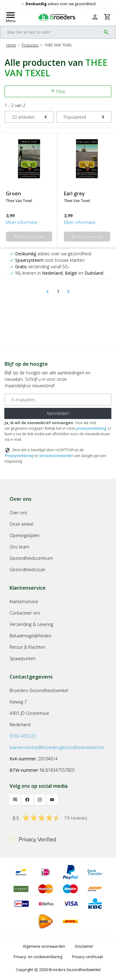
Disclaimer (84, 946)
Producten (30, 45)
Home (11, 45)
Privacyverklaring (19, 456)
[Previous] (48, 292)
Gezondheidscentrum (31, 558)
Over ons (19, 513)
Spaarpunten (23, 658)
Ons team (19, 547)
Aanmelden (58, 413)
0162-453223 (23, 736)
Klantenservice (24, 602)
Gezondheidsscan (27, 570)
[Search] (51, 32)
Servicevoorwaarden (56, 456)
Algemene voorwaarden (44, 946)
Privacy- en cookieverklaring (38, 957)
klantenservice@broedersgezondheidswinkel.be (57, 747)
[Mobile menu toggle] (10, 17)
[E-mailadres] (58, 400)
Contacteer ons (25, 613)
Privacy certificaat (87, 957)
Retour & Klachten (27, 647)
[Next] (68, 292)
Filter (58, 92)
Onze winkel (21, 524)
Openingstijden (25, 535)
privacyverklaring (91, 428)
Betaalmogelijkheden (30, 636)
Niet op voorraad (29, 236)
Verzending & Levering (31, 624)
